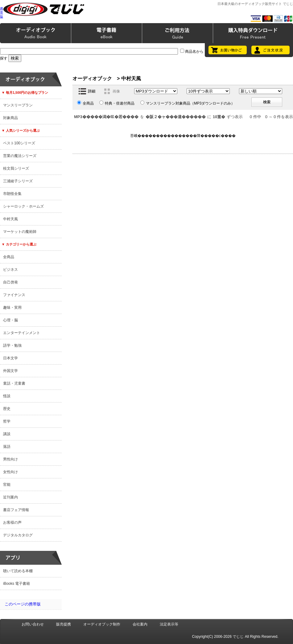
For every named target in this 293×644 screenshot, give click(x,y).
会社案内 (140, 624)
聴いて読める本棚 (18, 571)
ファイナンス (14, 295)
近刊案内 (10, 497)
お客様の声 (12, 522)
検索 (267, 102)
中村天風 (10, 219)
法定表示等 (169, 624)
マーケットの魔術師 (20, 232)
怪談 (7, 396)
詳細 (92, 91)
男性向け (10, 459)
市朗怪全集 (12, 194)
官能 (7, 485)
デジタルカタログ (18, 535)
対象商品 (10, 118)
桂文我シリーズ (16, 168)
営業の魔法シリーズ (20, 156)
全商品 (9, 257)
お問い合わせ (33, 624)
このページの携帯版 (23, 604)
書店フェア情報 (16, 510)
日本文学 (10, 358)
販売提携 (64, 624)
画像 (116, 91)
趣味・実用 (12, 308)
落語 (7, 447)
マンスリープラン (18, 105)
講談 (7, 434)
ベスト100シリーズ (19, 143)
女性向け (10, 472)
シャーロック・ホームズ (23, 206)
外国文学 (10, 371)
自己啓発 (10, 282)
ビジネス (10, 270)
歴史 (7, 409)
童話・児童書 (14, 383)
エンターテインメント (22, 333)
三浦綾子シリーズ (18, 181)
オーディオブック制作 (102, 624)
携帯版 (2, 12)
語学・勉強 (12, 345)
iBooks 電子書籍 (17, 584)
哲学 (7, 421)
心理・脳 (10, 320)
